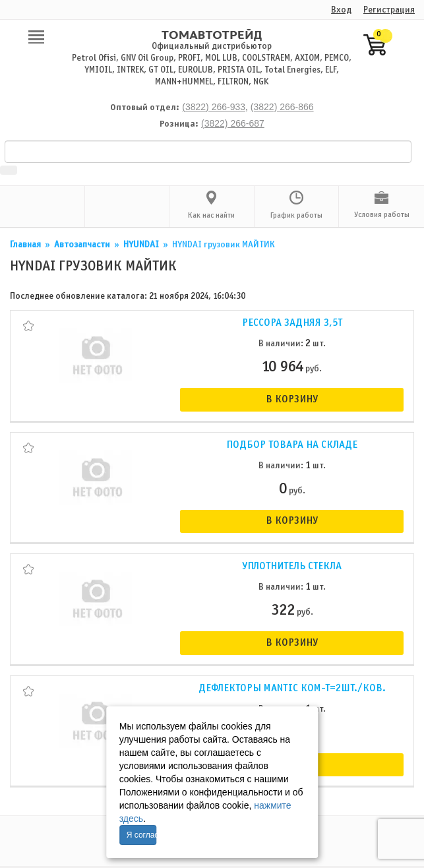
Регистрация (389, 10)
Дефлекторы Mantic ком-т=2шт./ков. (292, 688)
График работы (296, 216)
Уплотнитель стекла (292, 566)
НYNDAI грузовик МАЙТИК (224, 245)
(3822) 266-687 (233, 123)
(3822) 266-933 (214, 107)
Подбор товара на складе (292, 445)
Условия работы (382, 215)
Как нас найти (211, 216)
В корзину (292, 399)
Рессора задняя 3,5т (292, 323)
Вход (341, 10)
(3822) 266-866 (282, 107)
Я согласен (141, 835)
